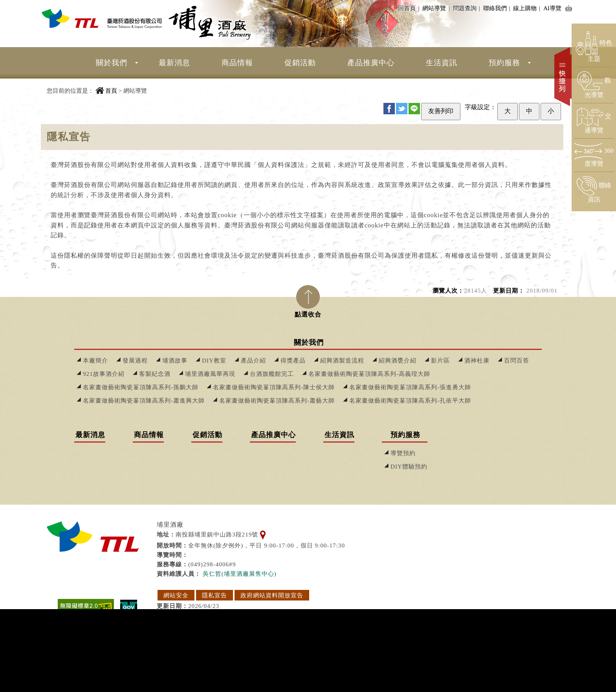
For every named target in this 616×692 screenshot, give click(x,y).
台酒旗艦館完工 (272, 374)
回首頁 (407, 8)
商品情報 (237, 63)
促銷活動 (300, 63)
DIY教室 (214, 360)
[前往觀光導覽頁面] (594, 85)
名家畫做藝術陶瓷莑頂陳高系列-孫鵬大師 (141, 387)
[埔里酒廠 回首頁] (102, 18)
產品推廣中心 (371, 63)
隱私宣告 (214, 595)
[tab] (308, 299)
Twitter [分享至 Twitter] (402, 109)
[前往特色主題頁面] (594, 47)
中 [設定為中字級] (529, 111)
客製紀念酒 (155, 374)
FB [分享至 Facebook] (389, 109)
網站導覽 (434, 8)
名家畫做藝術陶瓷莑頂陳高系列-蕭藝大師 (277, 400)
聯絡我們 (496, 8)
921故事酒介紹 (104, 374)
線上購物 (526, 8)
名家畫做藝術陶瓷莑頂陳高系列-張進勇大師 (410, 387)
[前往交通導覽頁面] (594, 121)
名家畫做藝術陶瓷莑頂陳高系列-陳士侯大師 (274, 387)
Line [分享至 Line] (414, 109)
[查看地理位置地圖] (263, 534)
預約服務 (504, 63)
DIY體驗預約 (409, 466)
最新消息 (174, 63)
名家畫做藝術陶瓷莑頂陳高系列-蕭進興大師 (144, 400)
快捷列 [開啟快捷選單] (563, 77)
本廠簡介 (95, 360)
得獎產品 (293, 360)
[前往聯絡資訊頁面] (594, 190)
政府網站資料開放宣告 (272, 595)
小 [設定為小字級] (551, 111)
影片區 (440, 360)
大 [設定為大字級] (508, 111)
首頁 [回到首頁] (111, 91)
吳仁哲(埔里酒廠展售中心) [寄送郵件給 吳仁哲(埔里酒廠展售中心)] (240, 574)
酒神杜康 (477, 360)
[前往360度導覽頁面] (594, 155)
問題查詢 (466, 8)
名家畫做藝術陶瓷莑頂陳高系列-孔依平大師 (410, 400)
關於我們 (112, 63)
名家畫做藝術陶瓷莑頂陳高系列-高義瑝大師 (369, 374)
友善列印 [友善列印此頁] (441, 111)
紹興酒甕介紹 (398, 360)
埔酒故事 (175, 360)
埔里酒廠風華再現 (210, 374)
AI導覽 (558, 9)
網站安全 (176, 595)
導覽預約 (403, 453)
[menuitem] (112, 63)
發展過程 (135, 360)
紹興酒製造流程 (342, 360)
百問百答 (517, 360)
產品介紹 (253, 360)
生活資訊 (442, 63)
